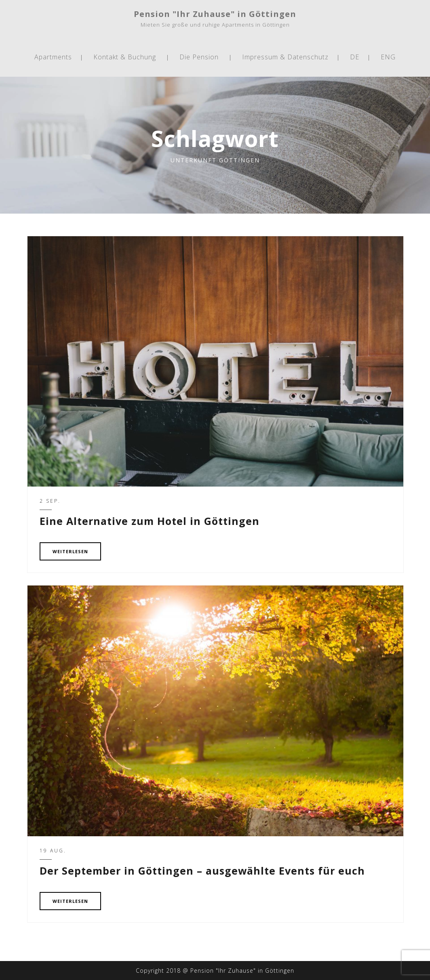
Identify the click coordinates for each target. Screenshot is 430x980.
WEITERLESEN (70, 551)
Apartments (53, 57)
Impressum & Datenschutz (285, 57)
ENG (388, 57)
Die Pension (199, 57)
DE (355, 57)
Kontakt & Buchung (125, 57)
